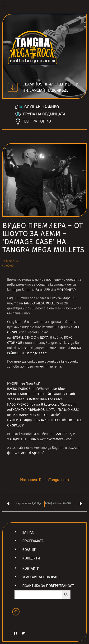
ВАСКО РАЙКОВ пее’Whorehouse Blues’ (37, 389)
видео (27, 327)
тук (27, 314)
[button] (5, 5)
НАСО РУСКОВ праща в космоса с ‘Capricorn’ (42, 405)
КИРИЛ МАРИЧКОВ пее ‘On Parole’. (34, 415)
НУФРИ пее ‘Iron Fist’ (23, 384)
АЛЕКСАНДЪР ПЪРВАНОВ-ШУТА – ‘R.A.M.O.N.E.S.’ (43, 410)
